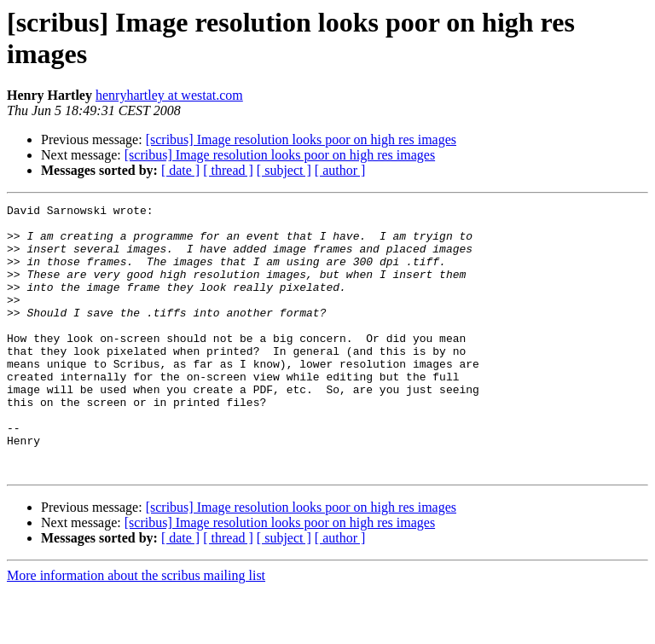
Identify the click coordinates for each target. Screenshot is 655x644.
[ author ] (340, 170)
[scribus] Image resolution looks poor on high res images (301, 139)
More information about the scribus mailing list (136, 629)
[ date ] (180, 170)
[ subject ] (284, 170)
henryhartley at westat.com (169, 95)
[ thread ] (228, 170)
